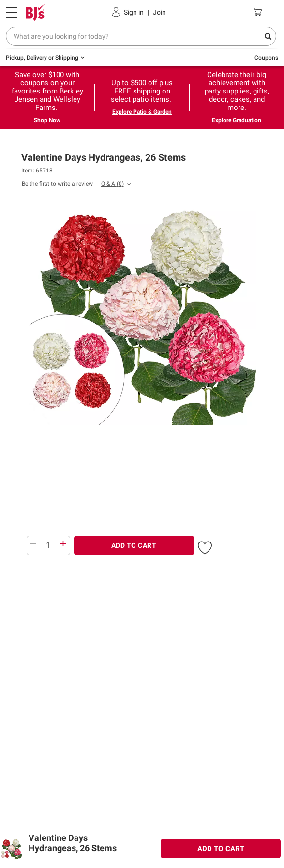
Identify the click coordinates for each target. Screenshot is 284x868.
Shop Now (47, 120)
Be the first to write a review (57, 184)
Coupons (266, 58)
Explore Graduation (237, 120)
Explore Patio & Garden (142, 112)
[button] (205, 546)
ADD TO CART (134, 545)
